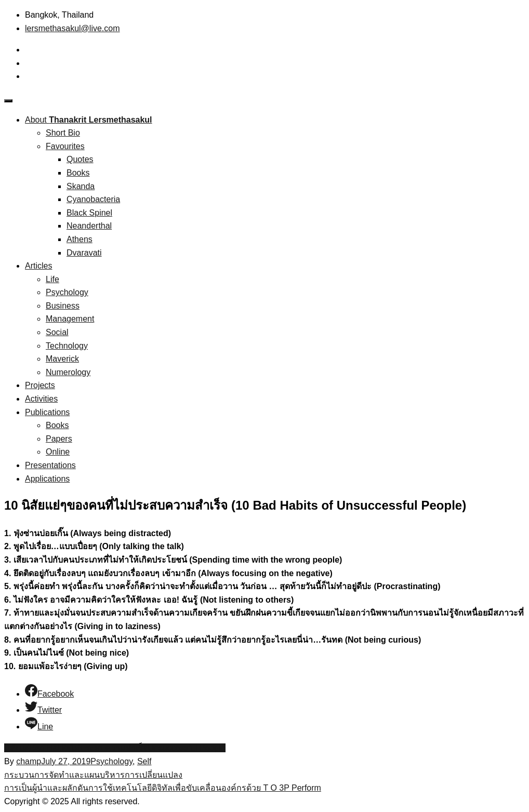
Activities (41, 399)
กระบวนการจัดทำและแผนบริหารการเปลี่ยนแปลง (93, 775)
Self (144, 761)
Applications (47, 479)
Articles (38, 266)
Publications (47, 412)
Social (57, 332)
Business (63, 306)
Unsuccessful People (186, 748)
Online (58, 452)
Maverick (62, 359)
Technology (67, 346)
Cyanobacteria (93, 199)
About (89, 120)
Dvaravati (84, 253)
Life (52, 279)
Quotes (80, 159)
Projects (40, 385)
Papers (59, 439)
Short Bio (63, 133)
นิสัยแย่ (17, 748)
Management (70, 319)
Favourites (65, 146)
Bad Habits (50, 748)
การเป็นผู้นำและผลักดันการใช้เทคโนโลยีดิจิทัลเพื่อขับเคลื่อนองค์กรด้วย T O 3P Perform (163, 788)
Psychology (67, 292)
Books (78, 173)
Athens (80, 239)
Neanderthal (89, 226)
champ (29, 761)
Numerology (68, 372)
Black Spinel (89, 213)
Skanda (81, 186)
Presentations (50, 465)
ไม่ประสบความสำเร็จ (109, 748)
